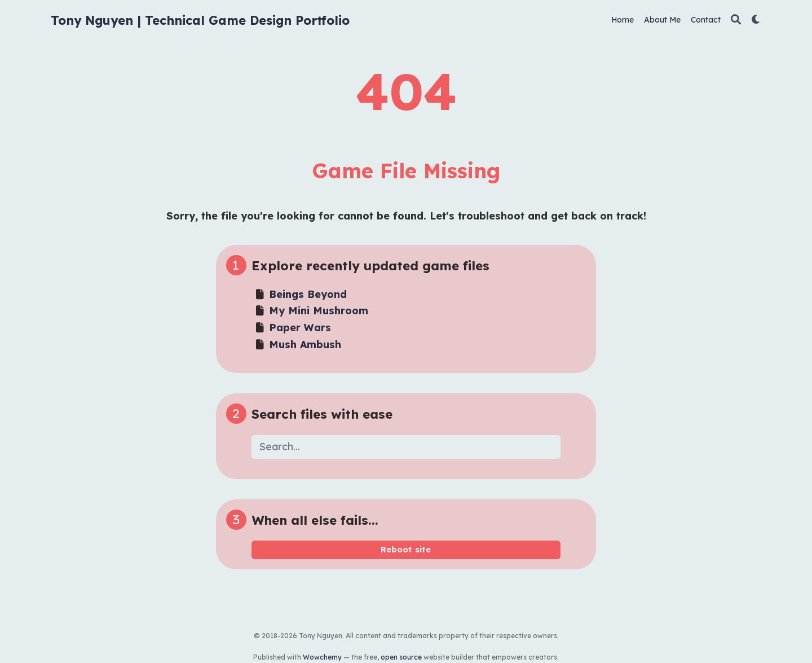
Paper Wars (300, 328)
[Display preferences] (756, 20)
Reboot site (406, 550)
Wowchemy (322, 657)
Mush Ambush (305, 344)
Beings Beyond (308, 294)
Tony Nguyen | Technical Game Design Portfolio (200, 20)
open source (401, 657)
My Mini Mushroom (319, 311)
